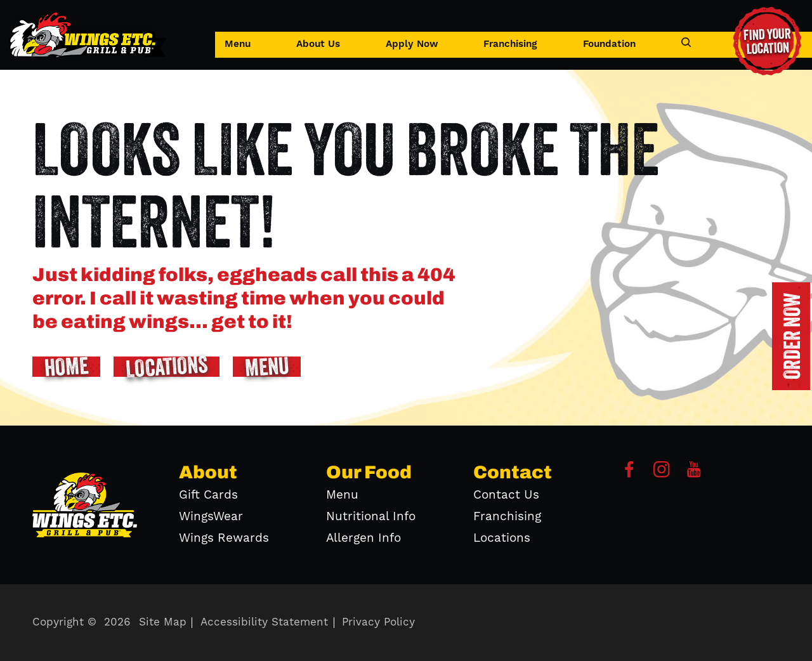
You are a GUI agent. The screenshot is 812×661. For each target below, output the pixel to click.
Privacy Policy (378, 622)
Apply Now (412, 44)
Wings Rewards (224, 538)
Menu (238, 44)
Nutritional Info (371, 516)
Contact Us (506, 495)
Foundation (609, 44)
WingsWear (211, 516)
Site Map (163, 622)
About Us (318, 44)
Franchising (510, 44)
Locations (502, 538)
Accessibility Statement (264, 622)
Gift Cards (208, 495)
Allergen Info (363, 538)
